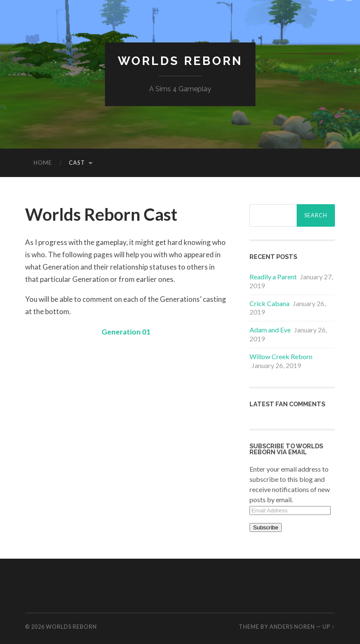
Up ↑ (329, 627)
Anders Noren (292, 627)
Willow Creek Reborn (281, 356)
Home (43, 163)
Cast (77, 163)
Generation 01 (126, 332)
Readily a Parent (273, 277)
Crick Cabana (269, 303)
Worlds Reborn (180, 61)
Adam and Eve (270, 330)
